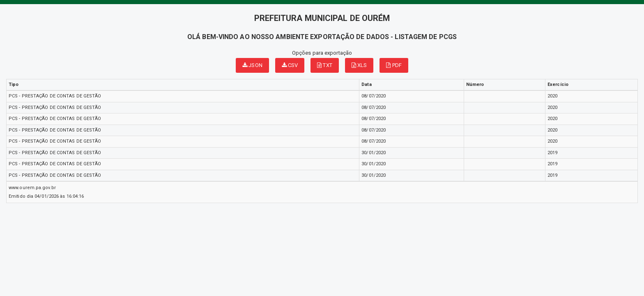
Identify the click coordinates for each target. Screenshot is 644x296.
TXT (325, 65)
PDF (394, 65)
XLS (359, 65)
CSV (290, 65)
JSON (252, 65)
